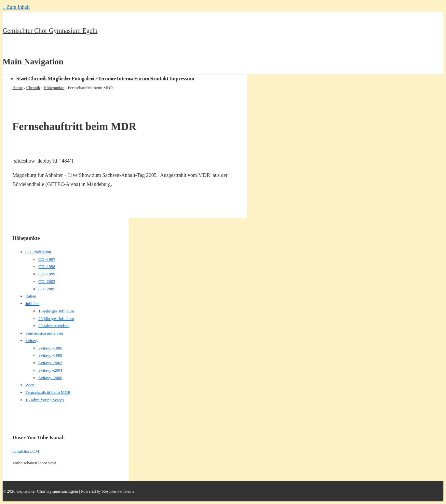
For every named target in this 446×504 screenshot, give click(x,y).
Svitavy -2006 (50, 378)
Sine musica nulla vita (44, 333)
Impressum (182, 79)
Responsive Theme (118, 491)
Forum (142, 79)
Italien (31, 296)
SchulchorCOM (26, 451)
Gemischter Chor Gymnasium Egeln (50, 31)
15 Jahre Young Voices (45, 400)
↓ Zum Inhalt (16, 7)
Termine (107, 79)
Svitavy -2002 (50, 363)
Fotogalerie (84, 79)
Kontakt (159, 79)
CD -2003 (47, 281)
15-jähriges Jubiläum (56, 311)
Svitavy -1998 (50, 355)
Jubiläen (32, 304)
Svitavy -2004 (50, 370)
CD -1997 (47, 259)
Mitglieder (59, 79)
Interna (125, 79)
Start (22, 79)
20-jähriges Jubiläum (56, 318)
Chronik (38, 79)
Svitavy (32, 341)
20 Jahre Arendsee (54, 326)
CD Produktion (38, 252)
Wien (30, 385)
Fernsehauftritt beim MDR (48, 392)
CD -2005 (47, 289)
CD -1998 (47, 266)
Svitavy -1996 (50, 348)
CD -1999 (47, 274)
